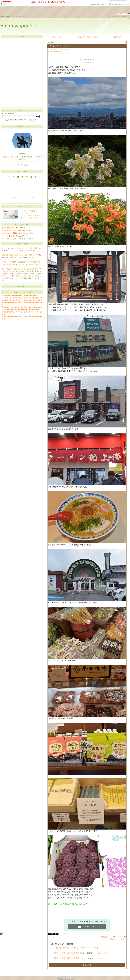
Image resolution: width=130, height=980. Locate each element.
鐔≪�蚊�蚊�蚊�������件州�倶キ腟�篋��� (22, 298)
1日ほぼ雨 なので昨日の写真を (66, 948)
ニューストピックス (22, 292)
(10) (65, 46)
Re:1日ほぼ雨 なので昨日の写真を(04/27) (24, 255)
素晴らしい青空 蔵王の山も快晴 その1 (69, 958)
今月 (22, 197)
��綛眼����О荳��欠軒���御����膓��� (22, 300)
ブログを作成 (116, 4)
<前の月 (14, 197)
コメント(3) (96, 948)
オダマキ (5, 236)
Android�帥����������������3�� (21, 310)
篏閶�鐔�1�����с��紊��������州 (20, 295)
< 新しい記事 (57, 37)
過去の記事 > (118, 37)
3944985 (123, 14)
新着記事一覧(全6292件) (88, 37)
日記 (9, 17)
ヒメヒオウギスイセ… (10, 231)
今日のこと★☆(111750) (62, 49)
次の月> (31, 197)
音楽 (5, 4)
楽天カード (22, 206)
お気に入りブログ (22, 224)
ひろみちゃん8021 (8, 262)
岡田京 (4, 255)
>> (99, 4)
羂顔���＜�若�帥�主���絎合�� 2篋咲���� (22, 307)
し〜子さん (6, 269)
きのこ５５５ (7, 276)
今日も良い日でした (56, 46)
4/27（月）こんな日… (10, 239)
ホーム (3, 17)
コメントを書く (120, 939)
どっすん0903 (7, 248)
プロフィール (17, 17)
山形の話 (58, 52)
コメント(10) (108, 939)
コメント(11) (102, 953)
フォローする (22, 165)
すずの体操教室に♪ (9, 228)
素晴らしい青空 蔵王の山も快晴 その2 (69, 953)
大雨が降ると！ (7, 233)
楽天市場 (126, 4)
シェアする (63, 934)
